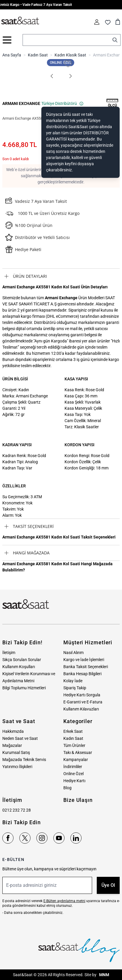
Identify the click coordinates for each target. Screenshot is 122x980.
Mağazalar (12, 745)
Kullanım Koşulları (19, 667)
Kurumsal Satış (16, 752)
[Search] (115, 40)
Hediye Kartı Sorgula (82, 695)
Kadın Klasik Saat (70, 55)
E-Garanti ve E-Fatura (83, 702)
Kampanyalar (76, 760)
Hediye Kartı (74, 781)
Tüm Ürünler (74, 745)
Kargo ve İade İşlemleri (84, 660)
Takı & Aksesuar (78, 752)
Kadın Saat (38, 55)
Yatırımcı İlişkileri (17, 767)
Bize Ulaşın (78, 800)
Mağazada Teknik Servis (24, 760)
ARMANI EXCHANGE (21, 103)
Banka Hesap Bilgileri (82, 674)
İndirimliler (73, 767)
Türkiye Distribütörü (62, 103)
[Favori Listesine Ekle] (68, 64)
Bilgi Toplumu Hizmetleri (24, 688)
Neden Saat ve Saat (20, 738)
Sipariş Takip (75, 688)
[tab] (61, 276)
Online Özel (73, 774)
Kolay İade (73, 681)
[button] (52, 76)
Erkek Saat (73, 731)
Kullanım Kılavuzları (81, 709)
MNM (104, 975)
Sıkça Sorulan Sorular (22, 660)
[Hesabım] (97, 22)
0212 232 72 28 (17, 810)
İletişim (9, 653)
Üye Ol (108, 885)
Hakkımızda (13, 731)
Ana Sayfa (12, 55)
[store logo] (20, 21)
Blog (67, 788)
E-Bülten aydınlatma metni (64, 901)
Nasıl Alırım (73, 653)
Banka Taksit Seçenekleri (86, 667)
